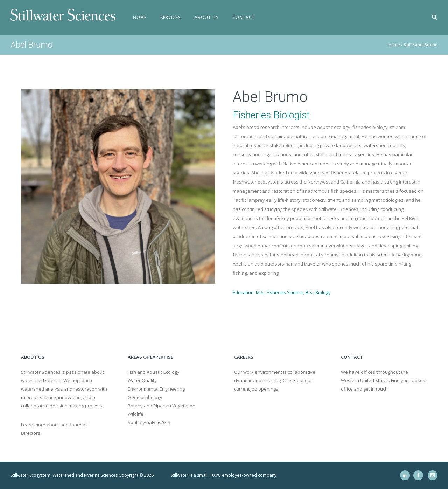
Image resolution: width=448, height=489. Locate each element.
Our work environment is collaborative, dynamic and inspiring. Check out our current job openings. (275, 380)
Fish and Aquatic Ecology (154, 372)
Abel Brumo (426, 45)
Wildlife (136, 414)
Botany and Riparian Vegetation (162, 406)
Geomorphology (145, 397)
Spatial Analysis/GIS (149, 422)
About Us (206, 17)
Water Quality (142, 380)
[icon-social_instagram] (433, 475)
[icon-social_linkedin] (407, 475)
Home (140, 17)
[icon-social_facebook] (420, 475)
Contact (244, 17)
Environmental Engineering (156, 389)
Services (171, 17)
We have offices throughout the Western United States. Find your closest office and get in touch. (384, 380)
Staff (408, 45)
